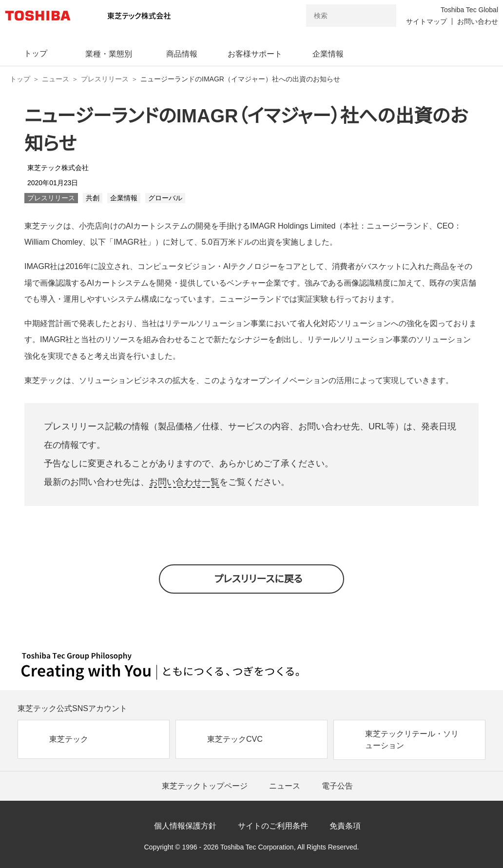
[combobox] (338, 16)
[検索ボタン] (383, 16)
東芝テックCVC (235, 739)
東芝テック (69, 739)
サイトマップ (426, 21)
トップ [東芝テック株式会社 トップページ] (20, 79)
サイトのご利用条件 (273, 826)
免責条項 (345, 826)
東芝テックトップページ (205, 786)
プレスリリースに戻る (259, 579)
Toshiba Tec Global (469, 10)
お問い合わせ (478, 21)
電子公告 (337, 786)
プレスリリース (105, 79)
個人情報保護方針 (185, 826)
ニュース (56, 79)
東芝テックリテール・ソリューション (412, 740)
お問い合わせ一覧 (184, 482)
